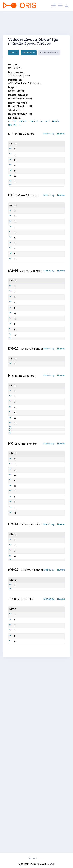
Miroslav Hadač (23, 513)
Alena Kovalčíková (25, 171)
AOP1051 (39, 466)
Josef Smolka (27, 635)
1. (15, 154)
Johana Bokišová (23, 466)
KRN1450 (40, 384)
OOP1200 (39, 285)
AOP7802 (38, 579)
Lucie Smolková (24, 211)
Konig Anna (25, 278)
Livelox (61, 134)
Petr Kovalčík (23, 500)
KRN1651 (38, 262)
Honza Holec (22, 819)
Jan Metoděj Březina (31, 619)
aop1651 (38, 271)
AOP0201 (38, 507)
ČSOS (51, 864)
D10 (15, 121)
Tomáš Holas (22, 579)
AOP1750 (39, 316)
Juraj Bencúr (22, 562)
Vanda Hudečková (25, 349)
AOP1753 (39, 293)
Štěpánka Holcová (24, 410)
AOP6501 (38, 513)
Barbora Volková (23, 418)
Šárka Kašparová (25, 828)
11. (15, 662)
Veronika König (24, 316)
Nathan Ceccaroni (24, 755)
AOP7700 (38, 562)
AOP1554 (40, 410)
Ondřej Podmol (23, 694)
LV (20, 555)
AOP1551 (39, 349)
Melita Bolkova (23, 401)
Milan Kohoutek (24, 548)
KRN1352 (40, 367)
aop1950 (39, 278)
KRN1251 (39, 392)
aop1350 (40, 358)
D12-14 (23, 121)
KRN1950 (40, 427)
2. (15, 163)
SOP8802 (38, 571)
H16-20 (12, 125)
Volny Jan (24, 796)
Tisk (12, 53)
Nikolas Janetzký (29, 608)
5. (15, 189)
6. (15, 197)
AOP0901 (38, 499)
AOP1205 (38, 701)
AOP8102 (38, 531)
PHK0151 (39, 154)
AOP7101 (38, 555)
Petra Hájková (23, 163)
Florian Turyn (27, 646)
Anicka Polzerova (24, 253)
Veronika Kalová (24, 367)
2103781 (23, 204)
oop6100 (39, 812)
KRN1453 (40, 401)
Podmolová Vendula (25, 180)
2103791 (23, 309)
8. (15, 302)
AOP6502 (38, 539)
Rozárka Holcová (24, 293)
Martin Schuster (24, 539)
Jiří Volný (24, 801)
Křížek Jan (25, 613)
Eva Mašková (24, 384)
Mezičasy (49, 134)
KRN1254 (40, 375)
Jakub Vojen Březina (31, 662)
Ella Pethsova (24, 427)
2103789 (24, 434)
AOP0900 (38, 522)
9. (15, 309)
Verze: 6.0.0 (35, 858)
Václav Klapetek (23, 764)
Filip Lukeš (24, 701)
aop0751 (39, 171)
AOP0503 (39, 764)
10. (16, 316)
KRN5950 (40, 197)
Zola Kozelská (24, 262)
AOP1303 (38, 723)
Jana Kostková (24, 189)
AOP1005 (39, 755)
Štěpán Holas (22, 522)
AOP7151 (39, 189)
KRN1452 (40, 418)
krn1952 (38, 253)
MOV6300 (39, 548)
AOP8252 (40, 180)
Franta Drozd (22, 716)
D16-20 (34, 121)
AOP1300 (38, 694)
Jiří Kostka (24, 507)
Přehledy (27, 53)
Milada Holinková (24, 197)
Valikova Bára (24, 245)
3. (15, 171)
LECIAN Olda (25, 812)
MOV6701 (40, 819)
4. (15, 180)
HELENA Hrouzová (29, 624)
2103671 (23, 806)
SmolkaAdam (27, 651)
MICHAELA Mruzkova (24, 302)
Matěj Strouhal (23, 708)
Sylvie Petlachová (25, 393)
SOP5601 (39, 801)
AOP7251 (39, 827)
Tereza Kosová (23, 154)
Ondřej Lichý (22, 571)
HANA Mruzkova (24, 285)
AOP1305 (38, 708)
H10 (47, 121)
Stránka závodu (49, 53)
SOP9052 (40, 211)
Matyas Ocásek (28, 656)
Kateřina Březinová (30, 629)
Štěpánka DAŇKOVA (24, 375)
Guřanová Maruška (25, 358)
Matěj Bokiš (25, 723)
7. (15, 204)
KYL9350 (39, 163)
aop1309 (38, 716)
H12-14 (56, 121)
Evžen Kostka (22, 531)
